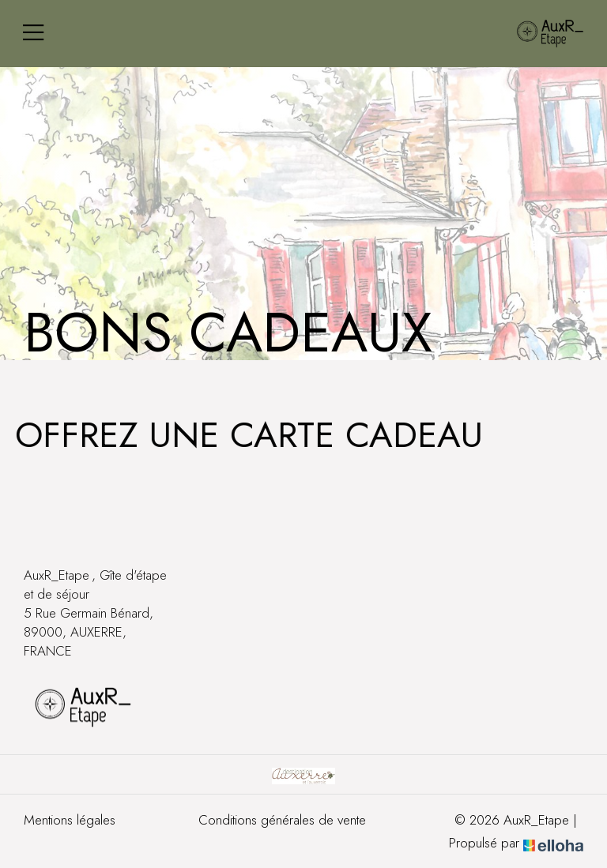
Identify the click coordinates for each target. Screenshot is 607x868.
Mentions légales (70, 820)
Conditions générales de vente (282, 820)
